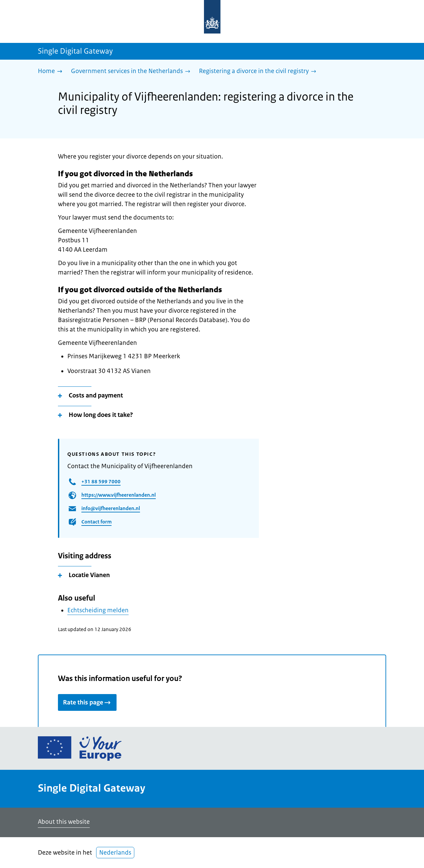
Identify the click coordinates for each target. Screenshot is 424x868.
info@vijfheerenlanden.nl (111, 508)
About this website (64, 822)
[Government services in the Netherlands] (132, 72)
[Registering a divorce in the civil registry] (259, 72)
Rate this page (87, 702)
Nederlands (115, 853)
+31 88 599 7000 (101, 481)
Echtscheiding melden (98, 610)
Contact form (96, 522)
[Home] (52, 72)
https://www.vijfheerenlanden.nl (119, 495)
